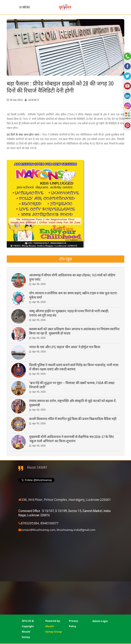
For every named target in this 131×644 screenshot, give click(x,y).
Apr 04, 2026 (39, 446)
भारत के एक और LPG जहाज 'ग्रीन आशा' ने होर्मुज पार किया (65, 347)
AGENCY (34, 100)
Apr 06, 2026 (39, 284)
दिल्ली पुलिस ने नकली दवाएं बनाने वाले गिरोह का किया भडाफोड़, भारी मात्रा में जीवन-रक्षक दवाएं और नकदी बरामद (74, 367)
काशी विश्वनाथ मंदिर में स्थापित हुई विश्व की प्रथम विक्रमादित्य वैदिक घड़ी (73, 419)
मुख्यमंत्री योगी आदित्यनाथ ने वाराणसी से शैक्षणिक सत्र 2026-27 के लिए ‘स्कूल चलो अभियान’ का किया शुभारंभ (71, 439)
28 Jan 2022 (16, 100)
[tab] (65, 259)
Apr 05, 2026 (39, 374)
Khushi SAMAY (37, 467)
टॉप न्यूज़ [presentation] (66, 259)
